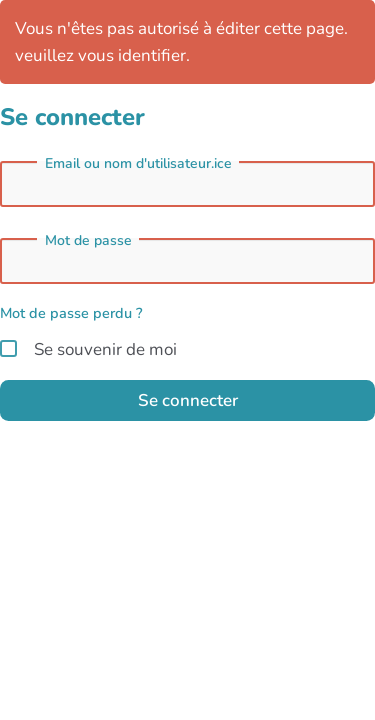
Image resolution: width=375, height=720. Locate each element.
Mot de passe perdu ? (71, 313)
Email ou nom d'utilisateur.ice (138, 164)
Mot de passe (88, 241)
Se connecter (188, 400)
